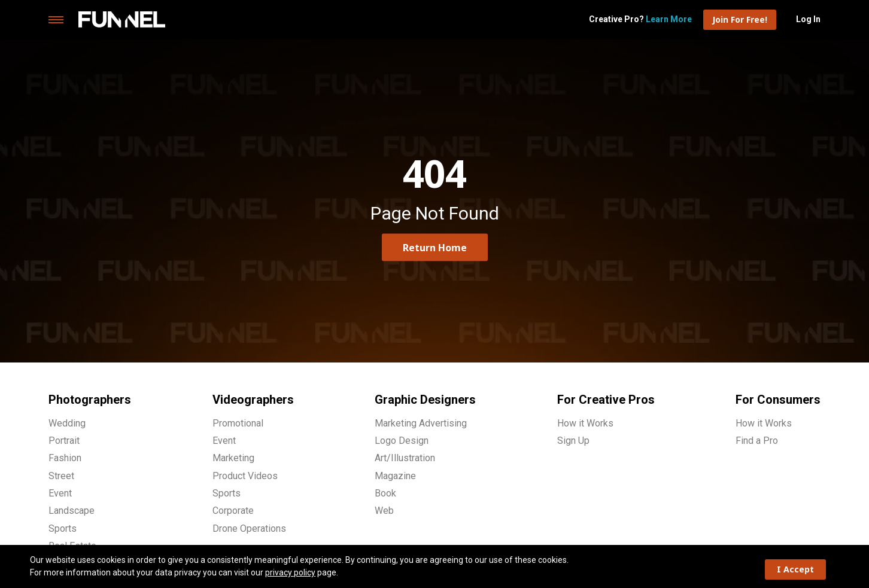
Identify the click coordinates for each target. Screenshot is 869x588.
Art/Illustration (405, 458)
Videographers (253, 400)
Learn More (669, 19)
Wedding (67, 423)
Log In (808, 19)
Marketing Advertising (421, 423)
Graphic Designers (425, 400)
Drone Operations (249, 528)
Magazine (395, 476)
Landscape (72, 511)
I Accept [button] (795, 569)
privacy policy (290, 572)
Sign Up (573, 441)
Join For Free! (740, 19)
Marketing (233, 458)
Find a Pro (757, 441)
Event (60, 493)
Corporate (233, 511)
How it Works (585, 423)
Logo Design (402, 441)
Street (61, 476)
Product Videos (245, 476)
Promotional (238, 423)
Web (384, 511)
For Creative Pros (606, 400)
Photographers (90, 400)
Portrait (64, 441)
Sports (63, 528)
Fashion (65, 458)
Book (385, 493)
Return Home (435, 247)
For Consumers (778, 400)
